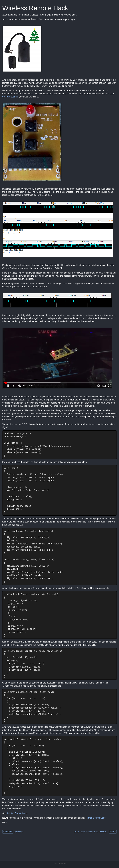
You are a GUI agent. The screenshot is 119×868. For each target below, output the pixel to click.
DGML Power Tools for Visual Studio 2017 (91, 846)
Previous (8, 846)
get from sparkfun (11, 97)
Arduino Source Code (17, 827)
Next (113, 846)
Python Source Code (96, 832)
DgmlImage (19, 846)
